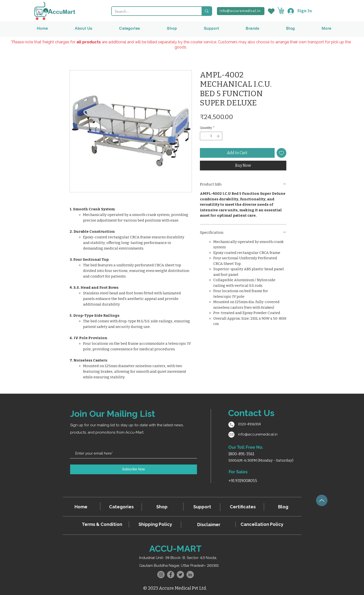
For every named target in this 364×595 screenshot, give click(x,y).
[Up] (322, 500)
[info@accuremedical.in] (241, 11)
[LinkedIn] (190, 575)
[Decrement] (204, 136)
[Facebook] (171, 575)
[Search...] (153, 11)
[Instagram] (161, 575)
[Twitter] (180, 575)
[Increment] (219, 136)
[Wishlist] (271, 11)
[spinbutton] (211, 136)
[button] (252, 28)
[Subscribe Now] (134, 469)
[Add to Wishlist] (281, 153)
